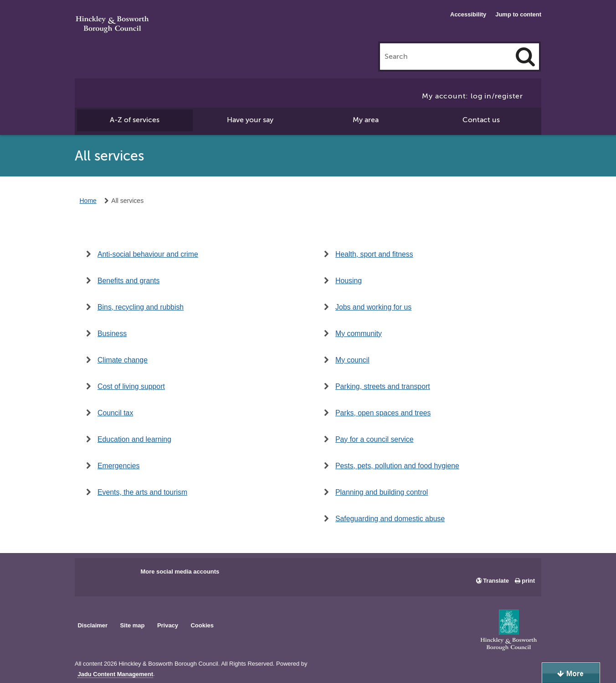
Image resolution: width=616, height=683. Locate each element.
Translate (496, 581)
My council (352, 360)
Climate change (123, 360)
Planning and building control (382, 492)
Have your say (250, 120)
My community (359, 334)
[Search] (525, 57)
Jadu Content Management (115, 674)
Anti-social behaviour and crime (148, 254)
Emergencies (118, 466)
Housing (349, 281)
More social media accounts (180, 572)
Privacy (168, 625)
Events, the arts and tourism (142, 492)
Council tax (115, 413)
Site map (132, 625)
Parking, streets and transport (383, 386)
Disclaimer (92, 625)
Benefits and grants (128, 281)
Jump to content (518, 14)
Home (88, 201)
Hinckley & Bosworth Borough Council (112, 25)
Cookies (202, 625)
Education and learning (134, 439)
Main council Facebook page (91, 574)
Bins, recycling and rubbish (141, 307)
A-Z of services (135, 120)
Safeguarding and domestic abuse (390, 519)
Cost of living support (131, 386)
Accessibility (468, 14)
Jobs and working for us (373, 307)
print (528, 581)
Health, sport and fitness (374, 254)
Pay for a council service (375, 439)
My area (366, 120)
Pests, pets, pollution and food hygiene (397, 466)
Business (112, 334)
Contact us (481, 120)
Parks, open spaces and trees (383, 413)
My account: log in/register (472, 96)
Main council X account (119, 574)
